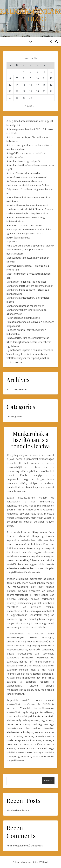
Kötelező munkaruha (18, 810)
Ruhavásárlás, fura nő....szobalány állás (28, 338)
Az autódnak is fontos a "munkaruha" (27, 177)
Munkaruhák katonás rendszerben (25, 306)
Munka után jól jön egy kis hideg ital (26, 282)
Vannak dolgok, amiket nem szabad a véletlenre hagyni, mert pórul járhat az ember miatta (28, 358)
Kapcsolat (12, 241)
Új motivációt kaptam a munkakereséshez (30, 350)
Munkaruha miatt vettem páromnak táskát (30, 286)
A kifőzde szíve (15, 157)
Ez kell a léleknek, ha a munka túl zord (27, 205)
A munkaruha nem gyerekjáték (23, 161)
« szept (29, 106)
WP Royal (43, 862)
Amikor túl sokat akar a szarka (23, 173)
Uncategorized (15, 416)
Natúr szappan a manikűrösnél (23, 318)
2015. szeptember (17, 389)
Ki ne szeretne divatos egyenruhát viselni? (30, 246)
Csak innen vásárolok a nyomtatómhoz (28, 185)
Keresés (48, 781)
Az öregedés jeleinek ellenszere (24, 181)
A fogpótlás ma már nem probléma (26, 153)
